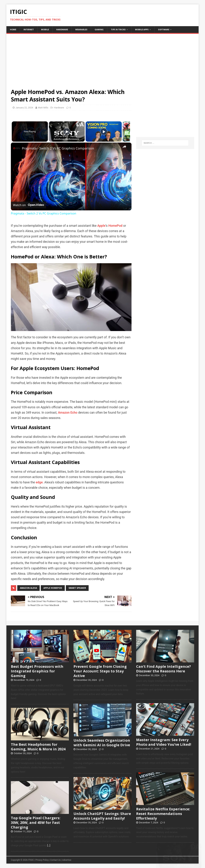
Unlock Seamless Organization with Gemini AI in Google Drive (102, 743)
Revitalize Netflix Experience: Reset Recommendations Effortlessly (163, 814)
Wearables (81, 29)
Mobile (45, 29)
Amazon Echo (68, 413)
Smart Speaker (77, 588)
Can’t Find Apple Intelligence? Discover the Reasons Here (164, 669)
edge (39, 482)
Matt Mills (43, 108)
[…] (49, 845)
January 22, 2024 (24, 108)
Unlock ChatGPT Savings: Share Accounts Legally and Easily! (102, 816)
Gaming (99, 29)
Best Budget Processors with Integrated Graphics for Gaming (37, 671)
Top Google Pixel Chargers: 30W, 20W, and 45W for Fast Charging (36, 823)
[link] (17, 148)
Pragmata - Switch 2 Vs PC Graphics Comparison (58, 148)
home (13, 29)
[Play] (103, 132)
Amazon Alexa (28, 588)
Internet (29, 29)
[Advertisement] (102, 59)
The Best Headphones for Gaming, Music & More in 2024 (38, 747)
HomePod (115, 226)
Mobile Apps (142, 29)
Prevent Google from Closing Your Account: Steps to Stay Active (100, 671)
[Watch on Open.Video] (28, 205)
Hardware (62, 29)
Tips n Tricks (118, 29)
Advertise (67, 860)
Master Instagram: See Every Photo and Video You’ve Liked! (164, 742)
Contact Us (55, 860)
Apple (101, 226)
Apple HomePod (53, 588)
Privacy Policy (42, 860)
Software (164, 29)
